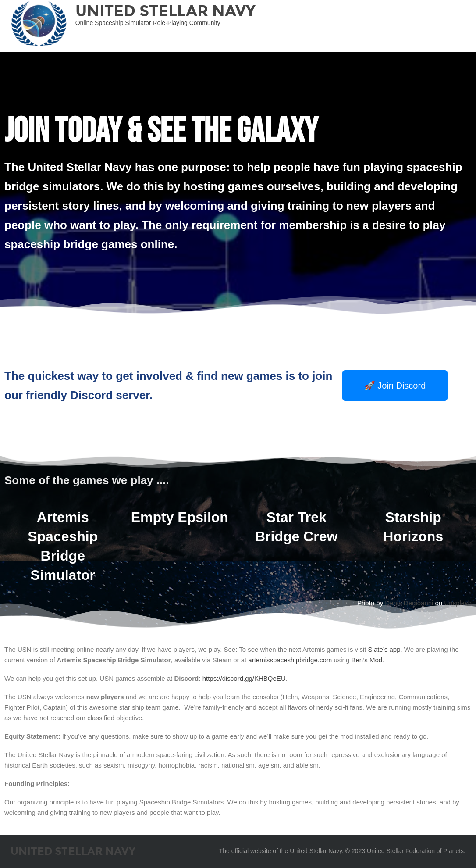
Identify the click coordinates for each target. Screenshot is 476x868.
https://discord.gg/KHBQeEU (244, 678)
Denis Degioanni (409, 603)
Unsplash (458, 603)
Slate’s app (384, 649)
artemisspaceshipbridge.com (290, 660)
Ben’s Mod (367, 660)
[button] (395, 386)
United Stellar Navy (165, 11)
